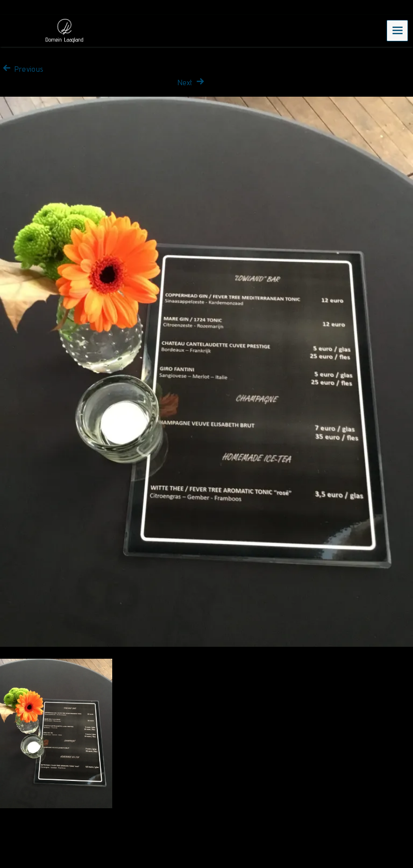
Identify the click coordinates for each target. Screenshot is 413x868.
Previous (22, 69)
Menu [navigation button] (398, 30)
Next (192, 82)
